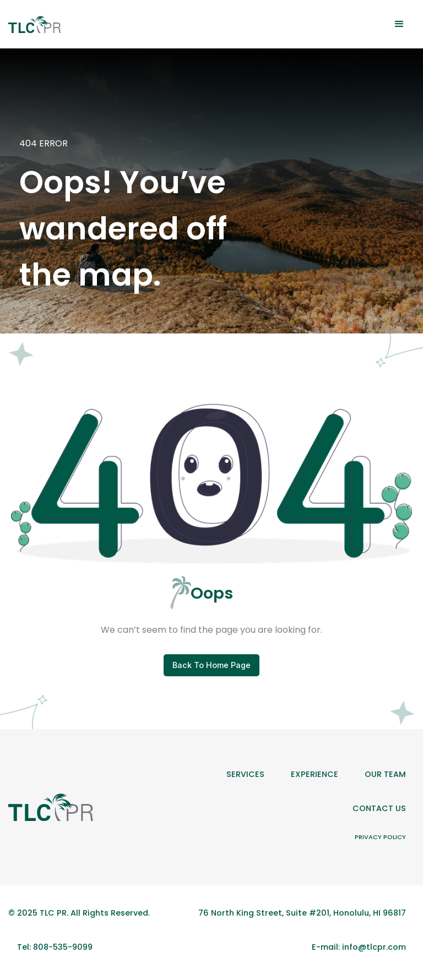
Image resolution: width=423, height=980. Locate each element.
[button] (399, 24)
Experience (314, 774)
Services (245, 774)
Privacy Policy (380, 837)
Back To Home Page (211, 665)
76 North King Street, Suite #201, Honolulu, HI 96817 (302, 913)
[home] (34, 24)
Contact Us (379, 808)
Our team (385, 774)
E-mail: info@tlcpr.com (359, 947)
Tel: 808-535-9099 (55, 947)
